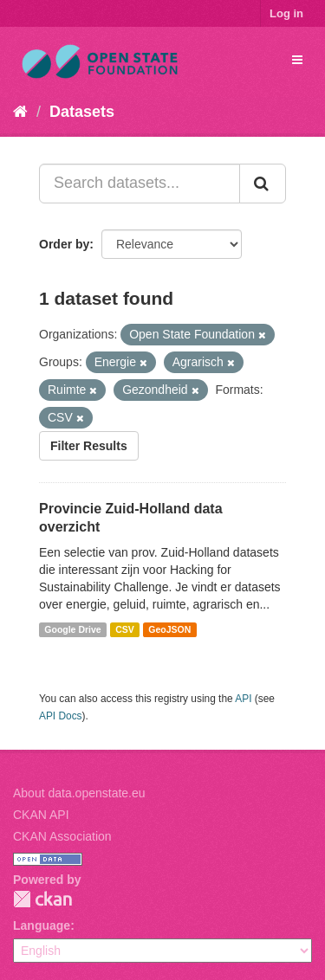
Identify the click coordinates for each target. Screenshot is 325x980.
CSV (125, 629)
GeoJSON (169, 629)
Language (42, 925)
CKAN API (41, 815)
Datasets (82, 112)
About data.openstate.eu (79, 793)
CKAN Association (62, 836)
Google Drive (72, 629)
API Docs (61, 716)
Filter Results (89, 446)
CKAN (42, 899)
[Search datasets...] (140, 184)
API (243, 699)
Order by (64, 244)
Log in (286, 13)
